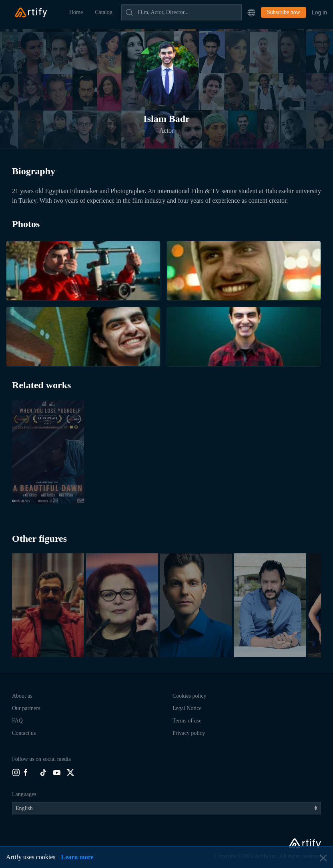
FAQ (17, 721)
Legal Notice (187, 708)
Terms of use (187, 721)
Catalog (104, 12)
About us (22, 696)
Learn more (77, 857)
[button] (251, 12)
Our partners (26, 708)
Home (76, 12)
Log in (319, 12)
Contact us (24, 733)
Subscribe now (284, 12)
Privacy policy (189, 733)
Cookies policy (189, 696)
